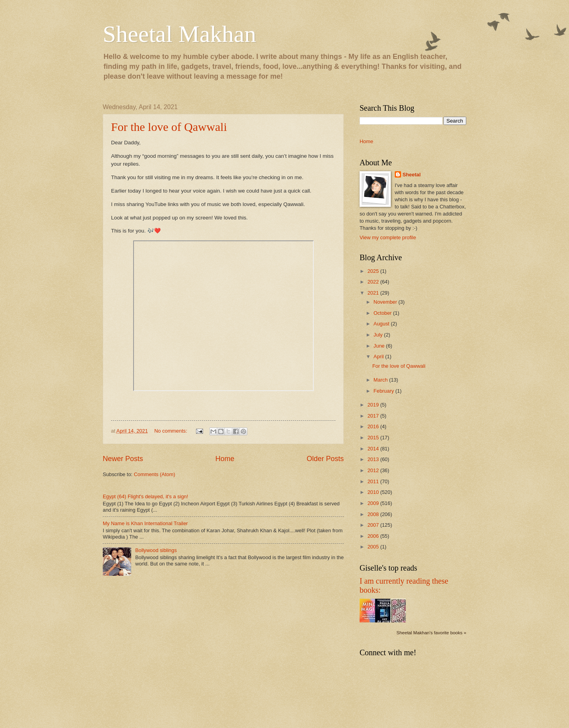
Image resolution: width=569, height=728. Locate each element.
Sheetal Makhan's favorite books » (431, 633)
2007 (374, 525)
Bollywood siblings (156, 550)
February (384, 391)
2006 (374, 536)
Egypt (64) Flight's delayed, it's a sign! (145, 496)
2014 (374, 449)
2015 (374, 438)
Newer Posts (123, 459)
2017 (374, 416)
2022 (374, 282)
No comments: (172, 431)
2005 (374, 547)
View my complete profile (388, 237)
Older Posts (325, 459)
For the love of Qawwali (169, 127)
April (379, 356)
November (386, 302)
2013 (374, 459)
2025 (374, 271)
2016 (374, 426)
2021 (374, 293)
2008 (374, 514)
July (379, 335)
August (382, 324)
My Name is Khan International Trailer (145, 523)
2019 (374, 405)
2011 (374, 481)
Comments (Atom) (154, 474)
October (383, 313)
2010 (374, 492)
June (380, 346)
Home (225, 459)
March (381, 380)
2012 (374, 470)
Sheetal (412, 175)
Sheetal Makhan (179, 34)
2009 (374, 503)
